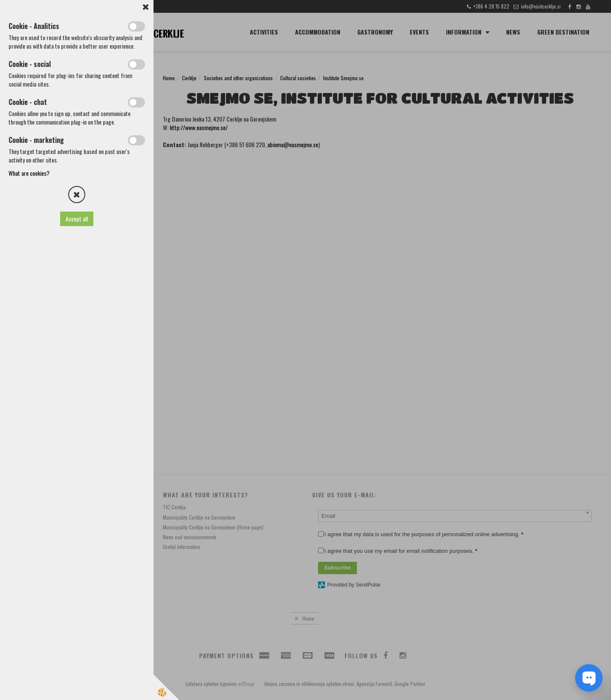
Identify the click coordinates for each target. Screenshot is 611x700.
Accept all (77, 219)
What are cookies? (29, 173)
